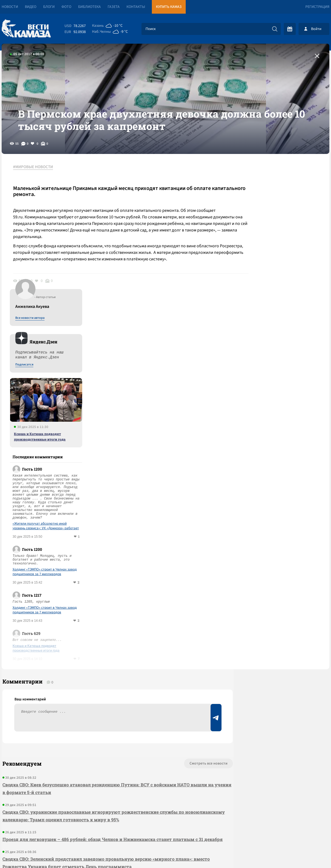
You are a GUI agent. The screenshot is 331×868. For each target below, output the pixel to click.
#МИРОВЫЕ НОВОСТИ (35, 180)
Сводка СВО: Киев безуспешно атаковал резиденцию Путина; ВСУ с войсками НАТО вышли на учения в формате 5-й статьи (104, 660)
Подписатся (263, 233)
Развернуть (166, 832)
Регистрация (317, 7)
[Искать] (275, 29)
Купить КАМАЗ (169, 7)
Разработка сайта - (308, 853)
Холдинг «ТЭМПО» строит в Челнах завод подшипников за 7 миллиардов (284, 440)
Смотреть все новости (182, 635)
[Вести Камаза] (26, 29)
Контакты (136, 7)
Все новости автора (269, 186)
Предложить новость (275, 653)
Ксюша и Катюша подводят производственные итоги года (279, 304)
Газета (114, 7)
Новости (10, 7)
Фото (66, 7)
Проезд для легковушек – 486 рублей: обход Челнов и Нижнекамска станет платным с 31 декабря (102, 715)
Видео (31, 7)
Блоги (49, 7)
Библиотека (89, 7)
